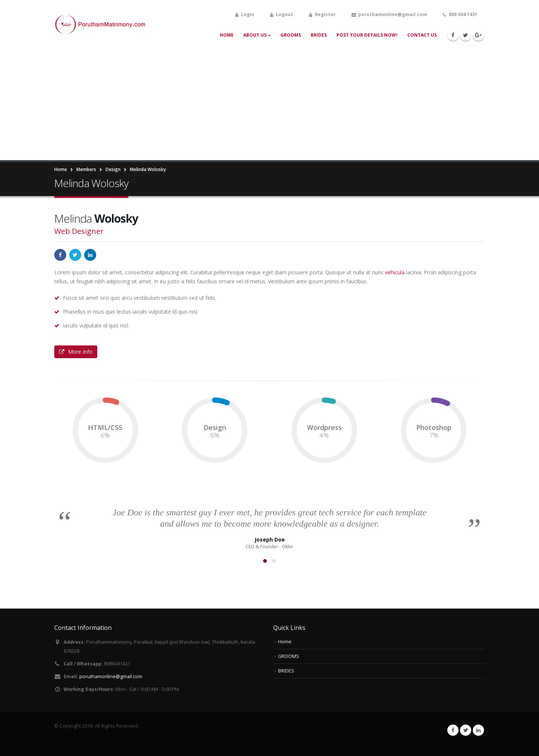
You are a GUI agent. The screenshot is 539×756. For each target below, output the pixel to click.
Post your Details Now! (367, 35)
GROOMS (291, 35)
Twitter (75, 255)
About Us (255, 35)
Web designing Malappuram (34, 752)
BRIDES (319, 35)
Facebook (60, 255)
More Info (76, 352)
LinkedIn (90, 255)
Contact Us (422, 35)
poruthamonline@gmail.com (111, 676)
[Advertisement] (269, 104)
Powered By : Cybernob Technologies (96, 734)
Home (227, 35)
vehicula (395, 272)
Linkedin (478, 730)
